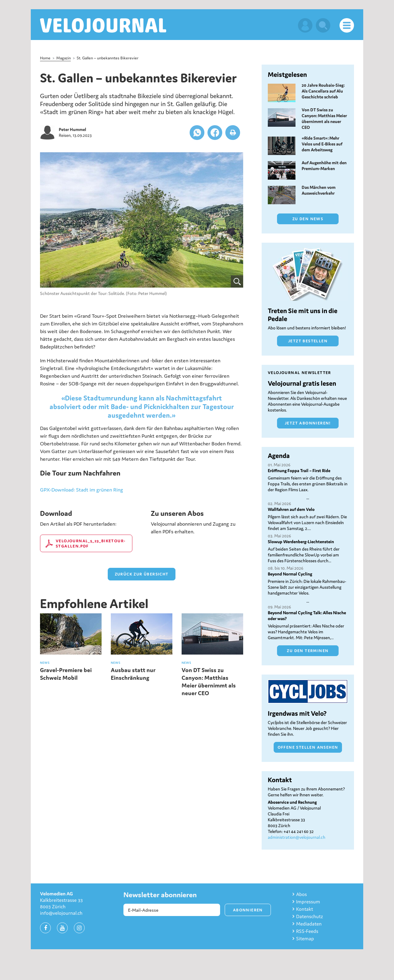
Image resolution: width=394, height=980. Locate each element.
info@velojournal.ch (61, 913)
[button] (197, 133)
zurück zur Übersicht (142, 574)
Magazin (64, 58)
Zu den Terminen (308, 651)
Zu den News (308, 219)
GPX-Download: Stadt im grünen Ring (82, 490)
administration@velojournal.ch (297, 837)
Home (45, 58)
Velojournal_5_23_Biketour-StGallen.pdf (91, 544)
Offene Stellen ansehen (308, 747)
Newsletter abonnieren (160, 895)
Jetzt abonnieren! (308, 423)
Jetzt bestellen (308, 341)
